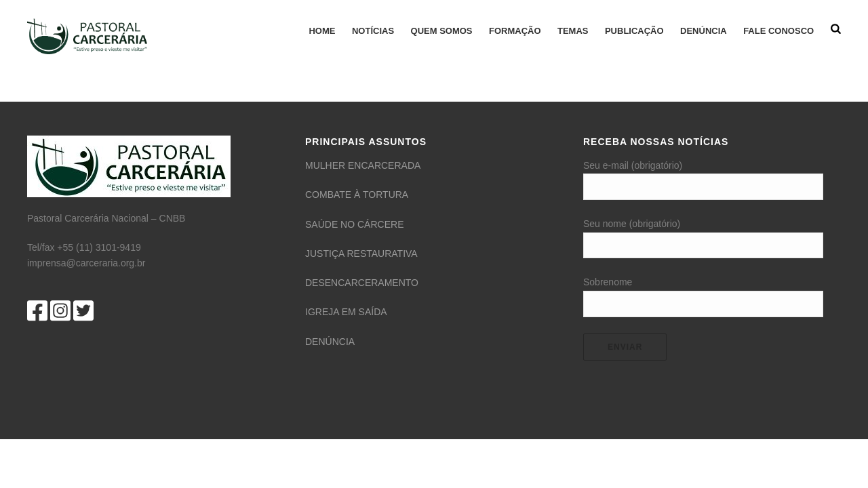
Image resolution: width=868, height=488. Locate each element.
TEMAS (573, 31)
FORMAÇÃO (515, 31)
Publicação (634, 31)
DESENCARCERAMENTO (362, 283)
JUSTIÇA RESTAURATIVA (361, 253)
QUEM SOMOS (442, 31)
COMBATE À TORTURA (357, 195)
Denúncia (704, 31)
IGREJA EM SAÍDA (346, 312)
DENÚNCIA (330, 342)
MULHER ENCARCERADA (363, 165)
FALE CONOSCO (778, 31)
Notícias (373, 31)
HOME (322, 31)
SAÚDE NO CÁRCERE (354, 224)
